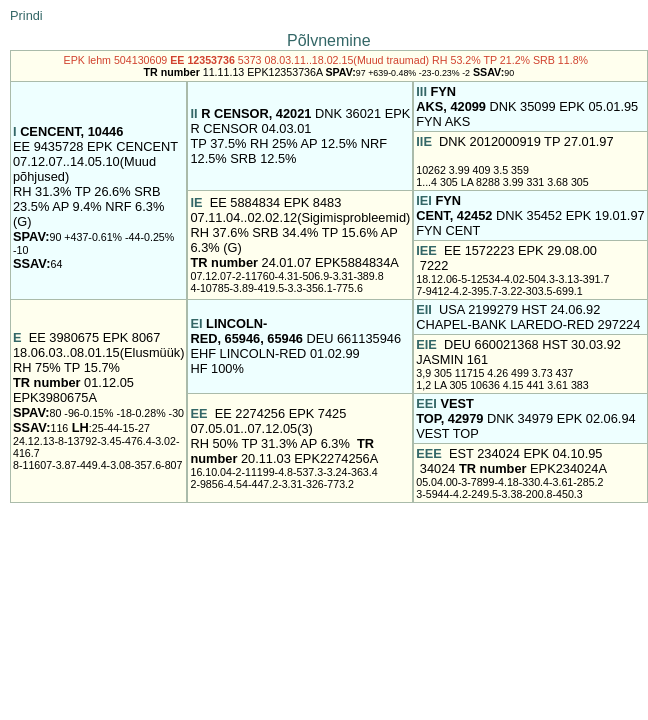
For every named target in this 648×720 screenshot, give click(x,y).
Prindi (26, 15)
